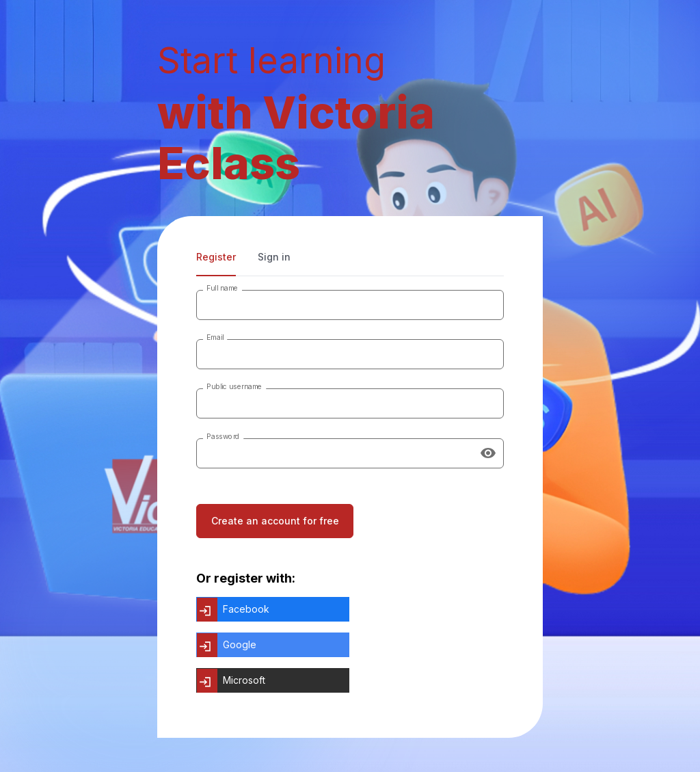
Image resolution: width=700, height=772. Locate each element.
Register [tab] (216, 257)
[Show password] (488, 453)
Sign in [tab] (274, 257)
